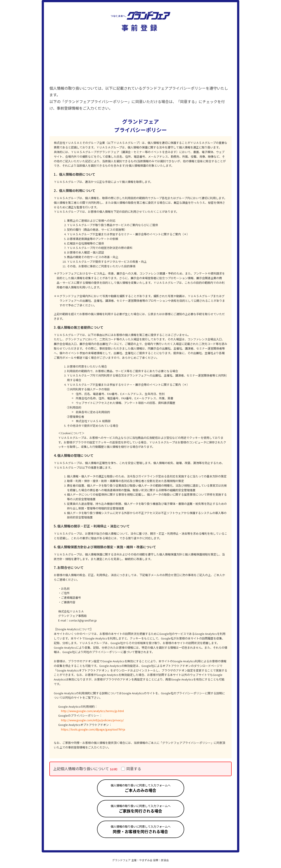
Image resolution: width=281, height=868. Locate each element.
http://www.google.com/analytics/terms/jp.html (92, 711)
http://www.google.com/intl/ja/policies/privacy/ (92, 720)
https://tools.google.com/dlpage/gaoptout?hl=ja (93, 729)
